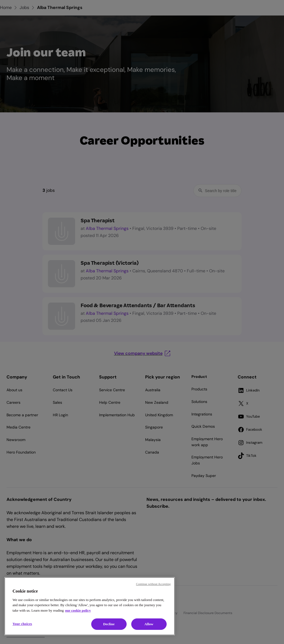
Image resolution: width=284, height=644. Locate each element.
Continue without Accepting (153, 584)
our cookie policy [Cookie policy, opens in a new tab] (78, 610)
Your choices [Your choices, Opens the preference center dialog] (22, 624)
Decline (109, 624)
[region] (90, 606)
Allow (149, 624)
